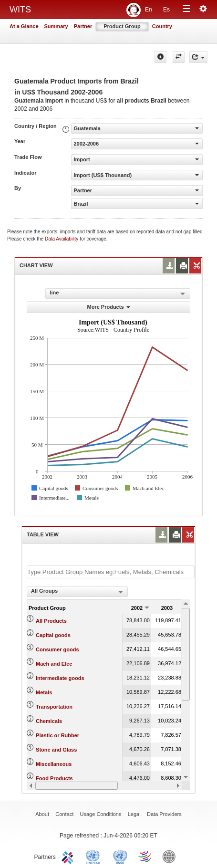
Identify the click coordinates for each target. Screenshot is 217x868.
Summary (56, 26)
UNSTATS (120, 856)
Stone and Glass (56, 750)
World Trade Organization (145, 856)
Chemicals (49, 721)
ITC (69, 856)
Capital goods (53, 635)
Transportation (54, 707)
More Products (108, 307)
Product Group (122, 26)
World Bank (171, 856)
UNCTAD (95, 856)
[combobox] (77, 592)
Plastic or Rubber (57, 735)
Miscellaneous (54, 764)
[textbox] (111, 572)
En (149, 10)
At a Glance (24, 26)
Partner (83, 26)
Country (162, 26)
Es (166, 10)
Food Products (54, 778)
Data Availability (62, 239)
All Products (51, 621)
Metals (44, 692)
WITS (20, 10)
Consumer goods (57, 649)
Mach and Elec (54, 664)
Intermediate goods (60, 678)
